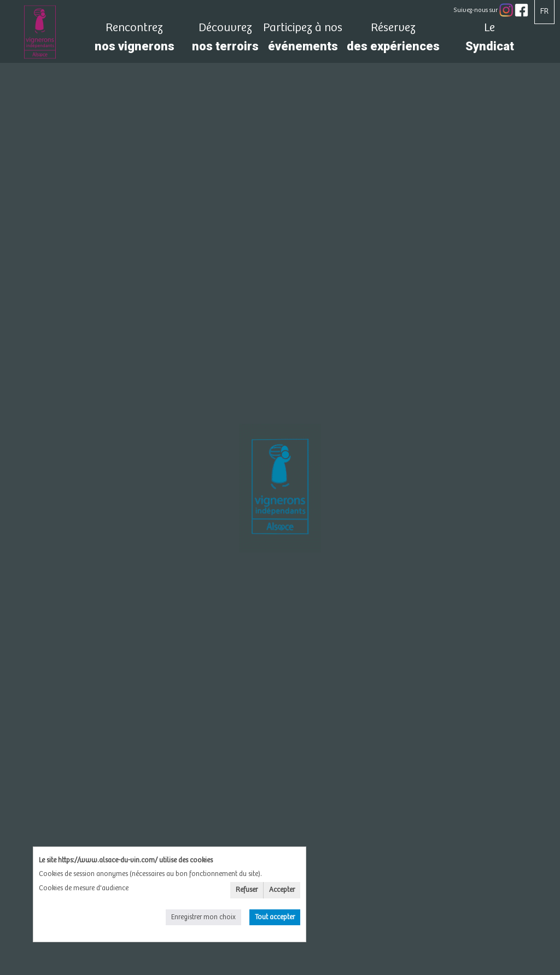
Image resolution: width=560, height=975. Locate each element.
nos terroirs (225, 40)
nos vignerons (134, 40)
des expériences (393, 40)
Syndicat (489, 40)
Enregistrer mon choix (203, 917)
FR (544, 11)
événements (303, 40)
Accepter (282, 890)
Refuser (247, 890)
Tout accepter (275, 917)
